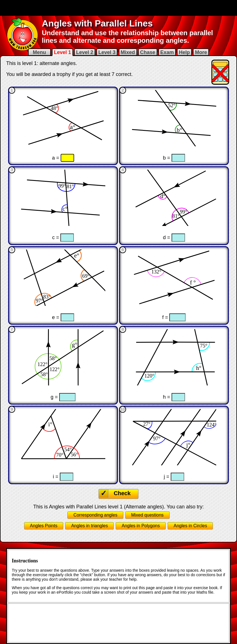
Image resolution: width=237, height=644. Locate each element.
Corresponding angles (95, 515)
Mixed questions (147, 515)
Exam (167, 52)
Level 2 (85, 52)
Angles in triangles (89, 526)
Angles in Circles (190, 526)
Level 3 (107, 52)
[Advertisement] (118, 8)
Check (122, 493)
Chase (148, 52)
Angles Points (44, 526)
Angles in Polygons (141, 526)
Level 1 (62, 52)
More (201, 52)
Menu (39, 52)
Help (184, 52)
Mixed (128, 52)
